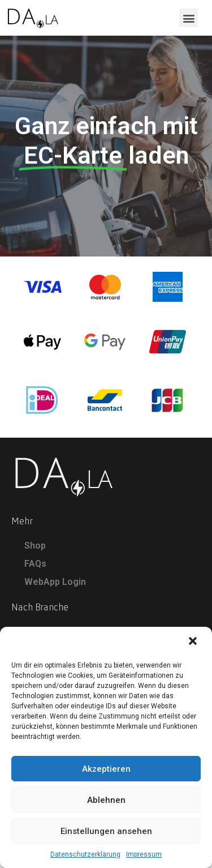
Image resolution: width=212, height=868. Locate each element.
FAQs (35, 569)
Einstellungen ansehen (106, 831)
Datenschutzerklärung (85, 854)
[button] (194, 642)
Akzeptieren (106, 769)
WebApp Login (55, 587)
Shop (35, 551)
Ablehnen (106, 800)
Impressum (144, 854)
